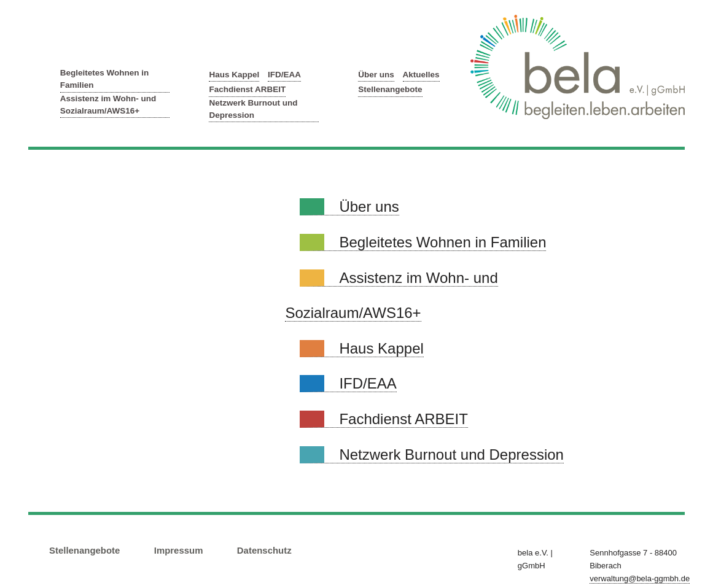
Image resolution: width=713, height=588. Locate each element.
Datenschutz (264, 550)
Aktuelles (421, 75)
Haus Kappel (234, 75)
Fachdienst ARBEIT (247, 89)
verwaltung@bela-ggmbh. (640, 578)
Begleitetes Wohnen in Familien (105, 79)
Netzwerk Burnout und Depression (253, 109)
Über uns (376, 75)
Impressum (179, 550)
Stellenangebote (390, 89)
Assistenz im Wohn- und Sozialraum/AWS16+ (108, 105)
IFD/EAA (284, 75)
